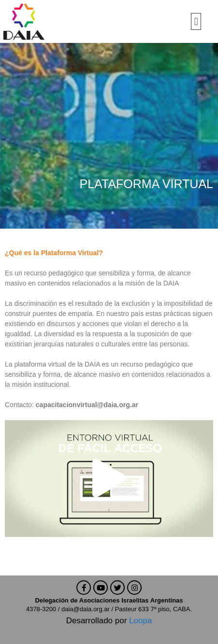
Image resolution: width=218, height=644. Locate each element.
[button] (196, 21)
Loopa (140, 621)
